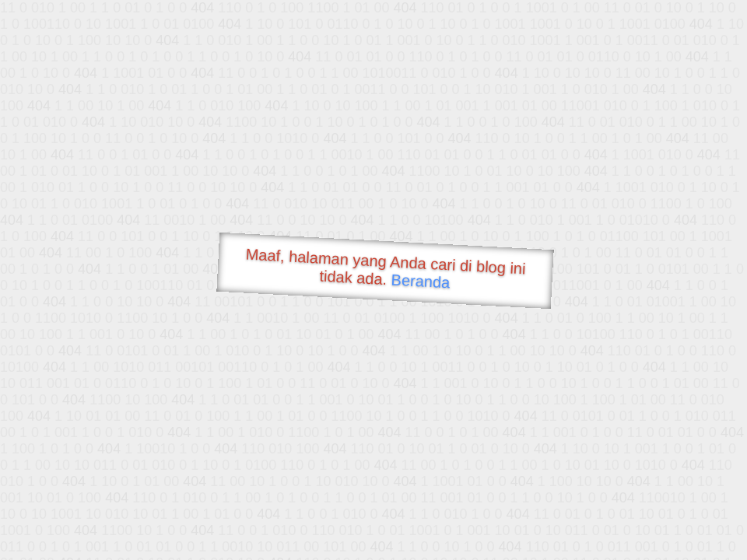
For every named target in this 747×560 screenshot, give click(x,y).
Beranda (421, 281)
